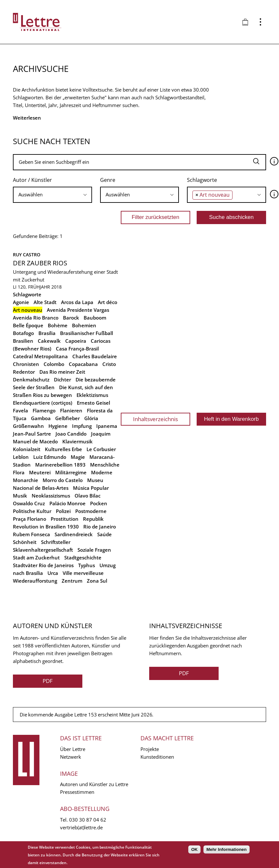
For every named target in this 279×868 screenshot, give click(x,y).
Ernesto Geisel (93, 403)
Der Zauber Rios (40, 263)
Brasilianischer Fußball (87, 333)
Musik (20, 496)
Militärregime (71, 472)
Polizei (63, 511)
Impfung (82, 426)
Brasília (47, 333)
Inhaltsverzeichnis (155, 419)
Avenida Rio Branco (36, 318)
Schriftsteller (56, 542)
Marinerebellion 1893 (60, 465)
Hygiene (58, 426)
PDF (48, 681)
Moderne (102, 472)
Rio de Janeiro (100, 527)
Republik (93, 519)
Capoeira (76, 341)
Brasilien (23, 341)
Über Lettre (73, 749)
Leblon (21, 457)
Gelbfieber (67, 418)
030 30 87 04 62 (88, 820)
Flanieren (71, 410)
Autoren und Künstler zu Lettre (94, 784)
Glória (91, 418)
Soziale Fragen (94, 550)
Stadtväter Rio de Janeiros (43, 565)
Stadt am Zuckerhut (36, 557)
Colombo (54, 364)
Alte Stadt (45, 302)
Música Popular (91, 488)
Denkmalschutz (31, 380)
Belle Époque (28, 325)
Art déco (108, 302)
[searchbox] (52, 195)
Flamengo (44, 410)
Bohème (58, 325)
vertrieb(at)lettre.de (81, 827)
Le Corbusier (101, 449)
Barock (71, 318)
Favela (21, 410)
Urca (53, 573)
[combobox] (52, 195)
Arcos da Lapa (77, 302)
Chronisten (26, 364)
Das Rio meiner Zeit (62, 372)
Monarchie (26, 480)
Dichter (62, 380)
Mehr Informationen (226, 849)
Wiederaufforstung (35, 581)
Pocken (99, 503)
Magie (78, 457)
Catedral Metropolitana (40, 356)
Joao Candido (71, 434)
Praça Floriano (30, 519)
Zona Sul (97, 581)
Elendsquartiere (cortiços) (43, 403)
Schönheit (25, 542)
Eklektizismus (92, 395)
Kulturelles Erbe (63, 449)
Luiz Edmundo (50, 457)
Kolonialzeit (27, 449)
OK (194, 849)
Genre (108, 180)
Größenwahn (28, 426)
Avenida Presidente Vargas (78, 310)
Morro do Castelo (63, 480)
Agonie (21, 302)
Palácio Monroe (67, 503)
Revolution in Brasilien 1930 (46, 527)
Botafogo (23, 333)
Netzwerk (71, 757)
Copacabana (83, 364)
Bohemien (84, 325)
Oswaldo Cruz (29, 503)
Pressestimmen (77, 792)
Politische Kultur (32, 511)
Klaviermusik (77, 441)
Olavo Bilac (88, 496)
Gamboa (41, 418)
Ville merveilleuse (83, 573)
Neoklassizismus (51, 496)
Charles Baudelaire (95, 356)
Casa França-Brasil (77, 349)
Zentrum (72, 581)
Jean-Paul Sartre (32, 434)
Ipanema (107, 426)
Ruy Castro (27, 255)
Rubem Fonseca (31, 534)
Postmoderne (91, 511)
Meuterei (40, 472)
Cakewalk (49, 341)
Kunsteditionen (157, 757)
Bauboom (95, 318)
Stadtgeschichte (83, 557)
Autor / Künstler (32, 180)
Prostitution (65, 519)
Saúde (104, 534)
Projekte (150, 749)
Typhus (87, 565)
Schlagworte (202, 180)
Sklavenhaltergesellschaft (43, 550)
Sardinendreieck (74, 534)
